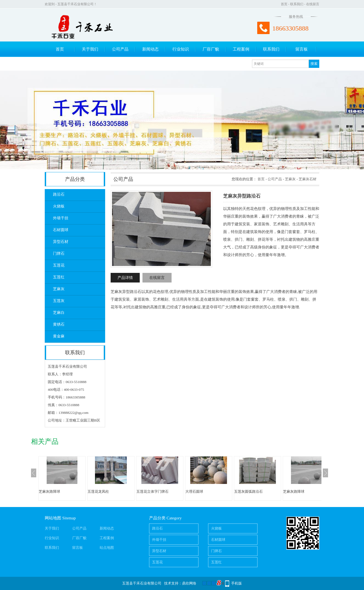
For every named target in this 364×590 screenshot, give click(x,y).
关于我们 (90, 49)
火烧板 (59, 206)
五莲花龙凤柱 (98, 491)
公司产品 (120, 49)
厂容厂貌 (211, 49)
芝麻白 (59, 313)
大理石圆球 (194, 491)
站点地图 (107, 548)
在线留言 (313, 4)
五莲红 (59, 277)
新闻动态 (150, 49)
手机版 (236, 583)
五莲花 (59, 265)
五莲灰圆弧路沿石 (248, 491)
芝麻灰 (59, 289)
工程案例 (241, 49)
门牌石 (59, 254)
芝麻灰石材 (308, 179)
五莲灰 (59, 301)
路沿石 (59, 194)
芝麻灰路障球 (49, 491)
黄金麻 (59, 336)
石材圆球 (61, 230)
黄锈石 (59, 324)
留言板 (302, 49)
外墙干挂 (61, 218)
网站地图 (53, 518)
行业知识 (181, 49)
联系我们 (297, 4)
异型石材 (61, 242)
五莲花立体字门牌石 (152, 491)
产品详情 (125, 278)
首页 (284, 4)
